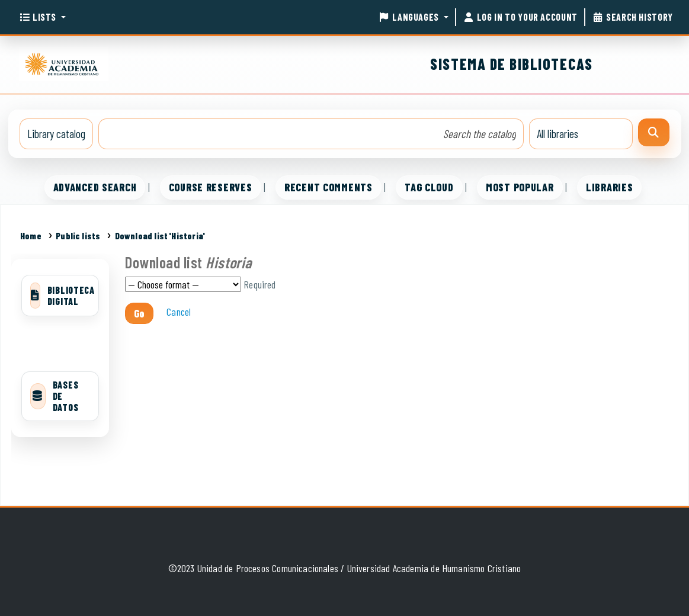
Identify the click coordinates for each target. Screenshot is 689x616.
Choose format (183, 284)
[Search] (654, 132)
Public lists (78, 236)
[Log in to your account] (520, 17)
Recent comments (329, 187)
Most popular (520, 187)
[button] (42, 17)
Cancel (179, 312)
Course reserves (211, 187)
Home (31, 236)
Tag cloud (429, 187)
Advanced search (95, 187)
